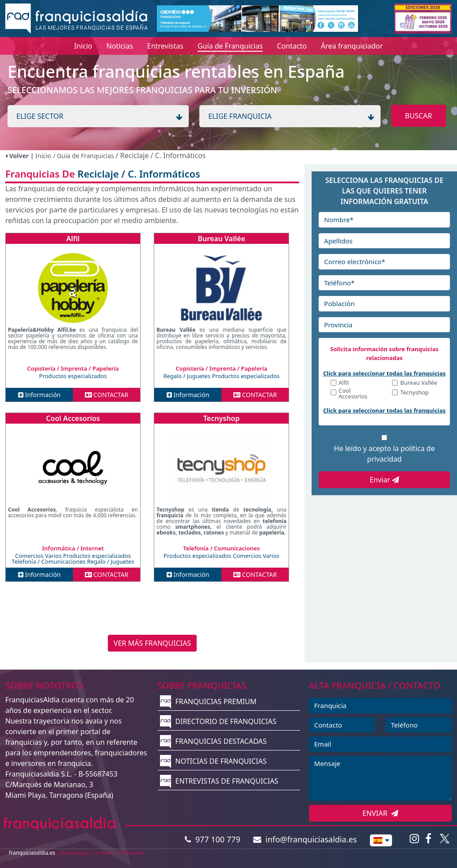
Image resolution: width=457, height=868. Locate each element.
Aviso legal (74, 853)
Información (40, 395)
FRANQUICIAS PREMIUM (208, 701)
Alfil (73, 239)
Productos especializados (73, 376)
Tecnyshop (221, 418)
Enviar (384, 480)
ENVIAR (380, 813)
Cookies (103, 853)
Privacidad (131, 853)
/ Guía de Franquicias (84, 156)
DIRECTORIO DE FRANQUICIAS (218, 721)
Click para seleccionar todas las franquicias (384, 373)
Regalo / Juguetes (187, 376)
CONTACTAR (107, 395)
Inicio (43, 156)
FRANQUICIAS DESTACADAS (213, 741)
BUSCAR (418, 116)
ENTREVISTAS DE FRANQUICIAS (219, 781)
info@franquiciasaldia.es (305, 839)
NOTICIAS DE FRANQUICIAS (213, 761)
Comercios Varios (39, 556)
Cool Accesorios (73, 418)
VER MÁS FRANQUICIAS (152, 643)
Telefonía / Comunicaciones (49, 561)
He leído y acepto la (385, 454)
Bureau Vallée (221, 239)
